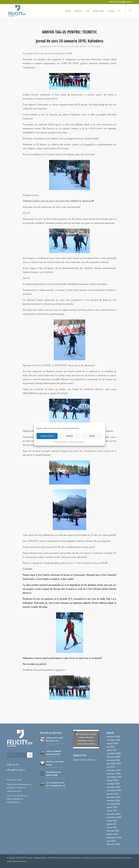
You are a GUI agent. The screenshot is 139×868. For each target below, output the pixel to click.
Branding (87, 858)
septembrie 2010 (114, 838)
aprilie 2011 (112, 824)
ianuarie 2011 (112, 834)
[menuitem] (69, 11)
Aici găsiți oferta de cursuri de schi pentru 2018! (47, 54)
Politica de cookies (61, 442)
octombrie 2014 (113, 804)
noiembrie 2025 (113, 737)
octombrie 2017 (113, 787)
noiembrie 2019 (113, 760)
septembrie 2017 (114, 791)
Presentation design (19, 861)
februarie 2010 (113, 844)
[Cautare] (120, 11)
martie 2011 (112, 828)
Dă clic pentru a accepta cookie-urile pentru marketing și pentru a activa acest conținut (86, 739)
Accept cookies (47, 436)
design (97, 858)
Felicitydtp (95, 47)
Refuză (69, 436)
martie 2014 (112, 807)
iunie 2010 (111, 841)
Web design (121, 858)
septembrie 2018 (114, 777)
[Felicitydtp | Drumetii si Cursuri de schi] (17, 11)
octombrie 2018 (113, 774)
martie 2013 (112, 811)
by (76, 858)
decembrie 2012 (114, 814)
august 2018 (112, 781)
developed (71, 858)
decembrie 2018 (114, 770)
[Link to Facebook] (130, 11)
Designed (61, 858)
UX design (104, 858)
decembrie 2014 (114, 797)
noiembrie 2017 (113, 784)
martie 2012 (112, 821)
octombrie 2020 (114, 754)
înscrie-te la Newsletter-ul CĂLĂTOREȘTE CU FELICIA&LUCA (17, 799)
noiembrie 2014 (113, 801)
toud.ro (79, 858)
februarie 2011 (113, 831)
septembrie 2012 (114, 818)
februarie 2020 (113, 757)
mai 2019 (111, 767)
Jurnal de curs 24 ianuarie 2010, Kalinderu (70, 41)
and (66, 858)
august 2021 (112, 744)
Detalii (92, 436)
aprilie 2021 (112, 750)
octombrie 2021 (113, 740)
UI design (112, 858)
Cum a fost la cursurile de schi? (73, 47)
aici (64, 670)
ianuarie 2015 (113, 794)
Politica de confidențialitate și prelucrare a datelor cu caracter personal (19, 788)
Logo (93, 858)
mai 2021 (111, 747)
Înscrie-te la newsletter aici (85, 760)
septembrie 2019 (114, 764)
